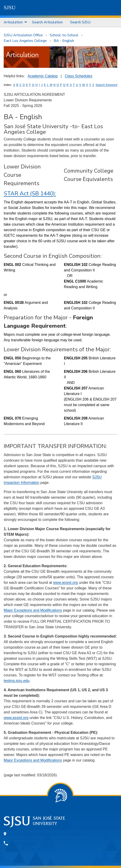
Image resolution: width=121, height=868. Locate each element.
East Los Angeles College (25, 41)
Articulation (13, 22)
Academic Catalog (43, 76)
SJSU (10, 8)
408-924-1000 (24, 843)
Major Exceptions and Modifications (33, 610)
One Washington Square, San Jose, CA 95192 (48, 834)
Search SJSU (80, 22)
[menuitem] (14, 22)
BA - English (64, 41)
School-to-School (64, 35)
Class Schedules (79, 76)
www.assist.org (65, 583)
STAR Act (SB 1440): (30, 193)
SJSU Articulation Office (23, 35)
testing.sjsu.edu (17, 681)
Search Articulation (47, 22)
